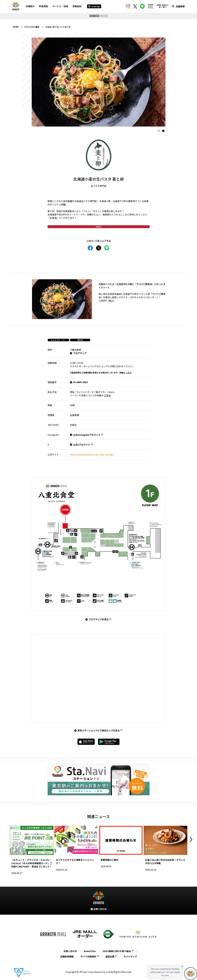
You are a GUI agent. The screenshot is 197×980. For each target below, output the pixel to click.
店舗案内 (30, 6)
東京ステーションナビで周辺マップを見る (99, 730)
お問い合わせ (70, 951)
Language (94, 6)
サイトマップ (130, 956)
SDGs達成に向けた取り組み (117, 951)
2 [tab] (163, 131)
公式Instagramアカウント (87, 435)
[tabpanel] (99, 82)
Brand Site (90, 951)
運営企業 (110, 956)
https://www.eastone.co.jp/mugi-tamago (92, 454)
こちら (129, 373)
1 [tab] (159, 131)
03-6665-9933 (80, 382)
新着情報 (43, 6)
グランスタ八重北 (32, 27)
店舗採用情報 (67, 956)
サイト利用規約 (88, 956)
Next (191, 839)
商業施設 (77, 6)
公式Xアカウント (82, 445)
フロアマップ (80, 353)
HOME (16, 27)
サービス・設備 (60, 6)
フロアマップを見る (99, 619)
